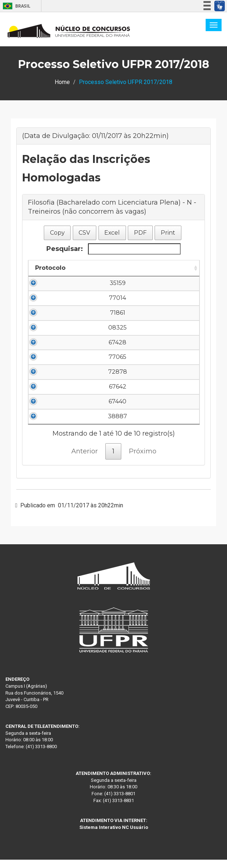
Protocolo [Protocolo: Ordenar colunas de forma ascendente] (50, 268)
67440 (51, 410)
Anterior (85, 460)
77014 (51, 298)
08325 (51, 336)
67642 (50, 395)
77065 (51, 365)
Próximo (143, 460)
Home (62, 82)
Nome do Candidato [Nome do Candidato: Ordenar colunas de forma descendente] (111, 268)
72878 (50, 380)
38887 (51, 425)
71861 (50, 313)
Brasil (15, 6)
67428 (51, 350)
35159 (50, 283)
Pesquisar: (113, 249)
